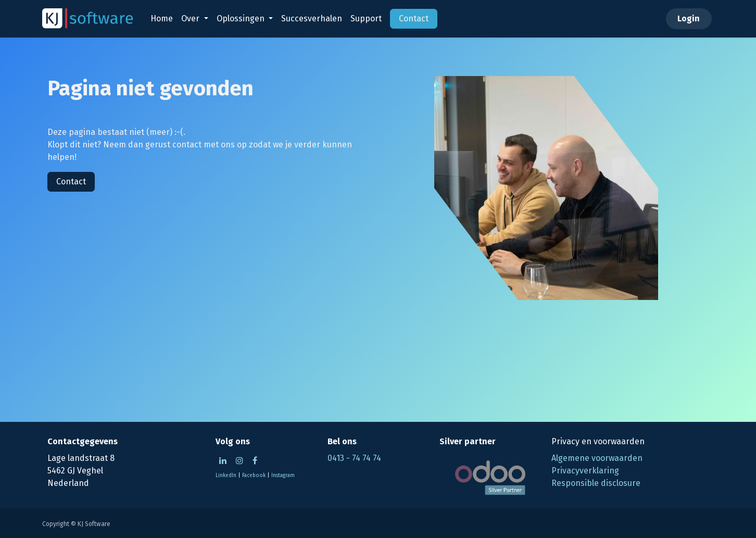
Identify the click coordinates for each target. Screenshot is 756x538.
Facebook (254, 476)
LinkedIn (226, 476)
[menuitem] (162, 19)
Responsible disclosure (596, 483)
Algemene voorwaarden (597, 458)
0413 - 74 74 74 (354, 458)
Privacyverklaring (585, 471)
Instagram (283, 476)
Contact (71, 182)
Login (689, 18)
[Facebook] (255, 460)
